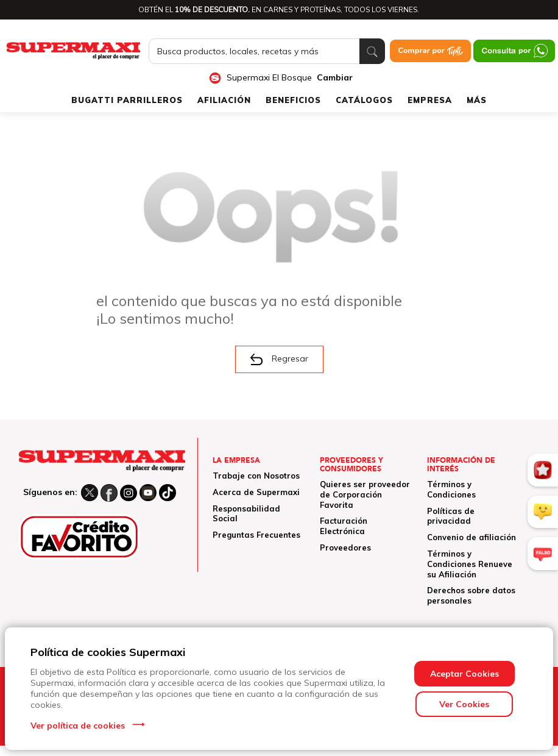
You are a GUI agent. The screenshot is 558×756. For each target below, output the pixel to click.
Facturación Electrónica (344, 526)
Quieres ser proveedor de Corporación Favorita (365, 494)
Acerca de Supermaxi (256, 492)
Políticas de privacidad (451, 516)
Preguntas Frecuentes (256, 535)
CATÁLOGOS (364, 100)
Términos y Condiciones (451, 489)
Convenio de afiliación (471, 537)
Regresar (279, 359)
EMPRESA (430, 100)
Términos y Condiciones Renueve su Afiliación (470, 564)
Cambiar (335, 78)
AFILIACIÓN (224, 100)
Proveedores (345, 547)
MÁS (477, 100)
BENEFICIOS (293, 100)
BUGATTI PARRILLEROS (127, 100)
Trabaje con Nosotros (256, 476)
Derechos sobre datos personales (471, 595)
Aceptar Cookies (464, 674)
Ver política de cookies (78, 726)
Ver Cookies (464, 704)
